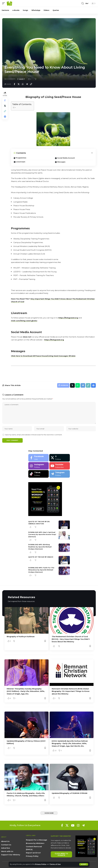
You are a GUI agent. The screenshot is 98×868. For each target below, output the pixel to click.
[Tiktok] (39, 474)
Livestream (21, 162)
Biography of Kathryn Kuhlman (21, 637)
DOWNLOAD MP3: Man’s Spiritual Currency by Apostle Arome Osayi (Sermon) (42, 535)
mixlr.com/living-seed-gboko (24, 321)
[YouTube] (73, 825)
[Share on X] (19, 84)
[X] (60, 458)
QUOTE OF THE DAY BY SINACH (41, 557)
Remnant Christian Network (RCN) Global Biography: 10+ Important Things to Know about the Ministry (71, 691)
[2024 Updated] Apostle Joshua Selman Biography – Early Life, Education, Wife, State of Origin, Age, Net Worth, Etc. (70, 743)
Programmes (21, 158)
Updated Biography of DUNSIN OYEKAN (70, 793)
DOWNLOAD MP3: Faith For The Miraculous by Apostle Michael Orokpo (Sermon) (41, 570)
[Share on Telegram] (27, 84)
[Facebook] (39, 458)
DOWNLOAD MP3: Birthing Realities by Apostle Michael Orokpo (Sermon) (40, 547)
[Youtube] (60, 466)
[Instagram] (39, 466)
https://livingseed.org (68, 318)
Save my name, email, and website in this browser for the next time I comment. (34, 435)
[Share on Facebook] (14, 84)
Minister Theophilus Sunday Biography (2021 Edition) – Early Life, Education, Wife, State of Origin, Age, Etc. (26, 691)
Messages (62, 162)
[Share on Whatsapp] (23, 84)
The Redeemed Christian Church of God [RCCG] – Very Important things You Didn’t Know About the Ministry (71, 639)
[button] (84, 864)
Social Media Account (66, 158)
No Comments (10, 79)
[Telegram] (60, 474)
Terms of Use (55, 864)
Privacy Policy (41, 864)
